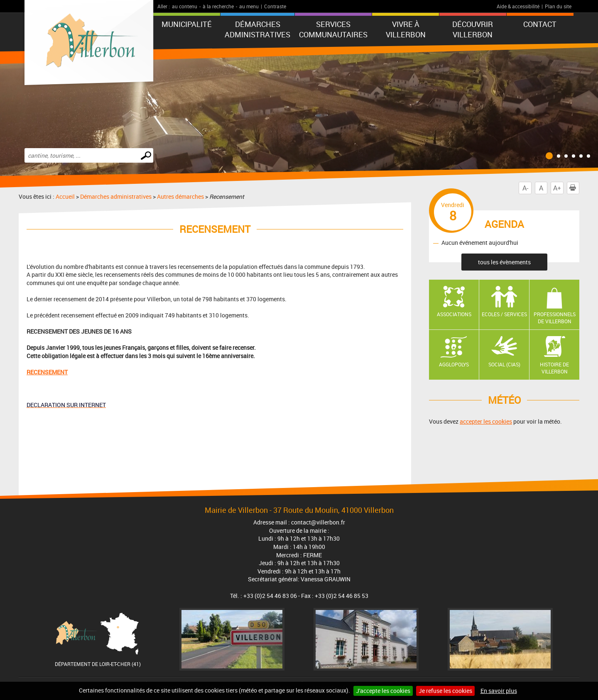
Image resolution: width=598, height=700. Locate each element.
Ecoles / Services (504, 314)
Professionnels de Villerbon (555, 318)
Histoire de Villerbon (554, 368)
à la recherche (218, 6)
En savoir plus (499, 691)
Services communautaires (333, 29)
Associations (454, 314)
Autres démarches (180, 196)
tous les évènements (504, 262)
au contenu (185, 6)
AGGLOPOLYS (454, 364)
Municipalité (187, 24)
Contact (540, 24)
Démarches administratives (257, 29)
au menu (249, 6)
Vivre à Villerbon (406, 29)
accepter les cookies (486, 421)
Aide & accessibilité (518, 6)
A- (525, 188)
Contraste (275, 6)
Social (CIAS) (504, 364)
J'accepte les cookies (383, 691)
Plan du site (558, 6)
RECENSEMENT (47, 372)
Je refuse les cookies (445, 691)
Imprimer (574, 188)
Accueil (65, 196)
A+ (557, 188)
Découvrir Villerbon (473, 29)
